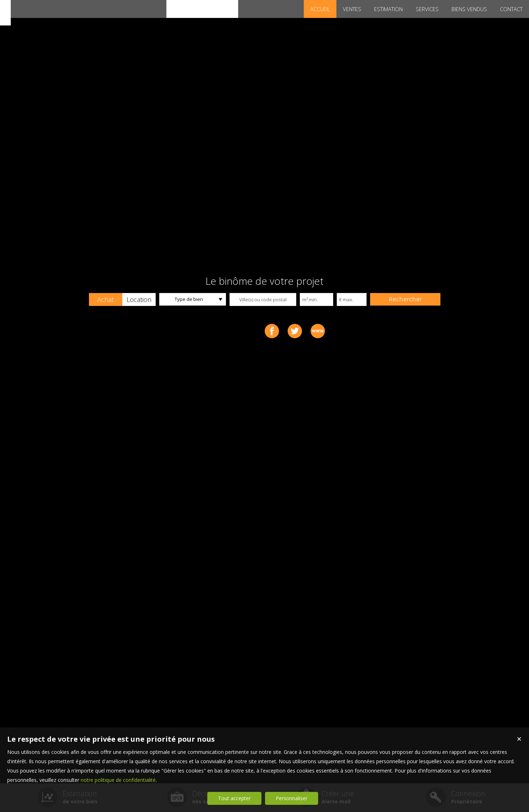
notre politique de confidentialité (118, 780)
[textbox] (263, 299)
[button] (106, 299)
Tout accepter (234, 798)
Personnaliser (292, 798)
